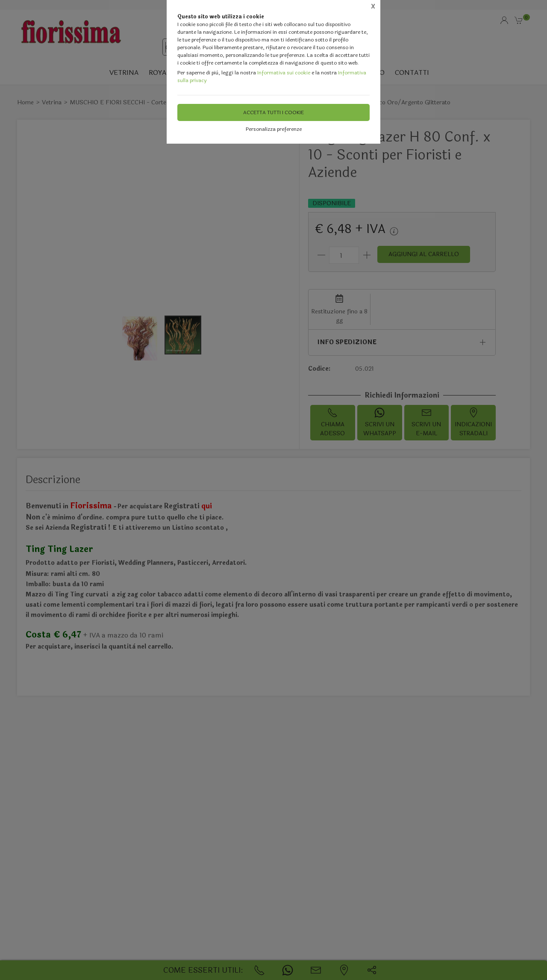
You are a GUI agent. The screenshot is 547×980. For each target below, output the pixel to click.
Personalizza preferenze (274, 129)
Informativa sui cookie (284, 73)
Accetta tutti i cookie (273, 112)
